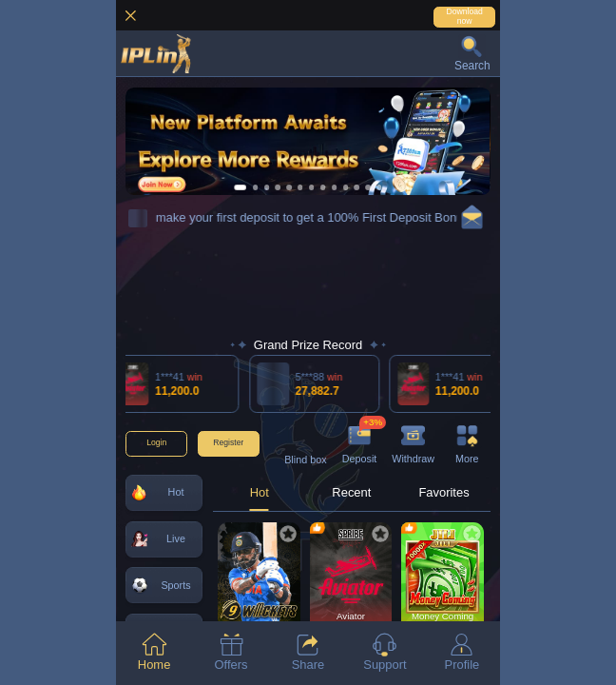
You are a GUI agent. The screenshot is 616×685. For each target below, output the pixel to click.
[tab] (154, 653)
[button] (472, 53)
